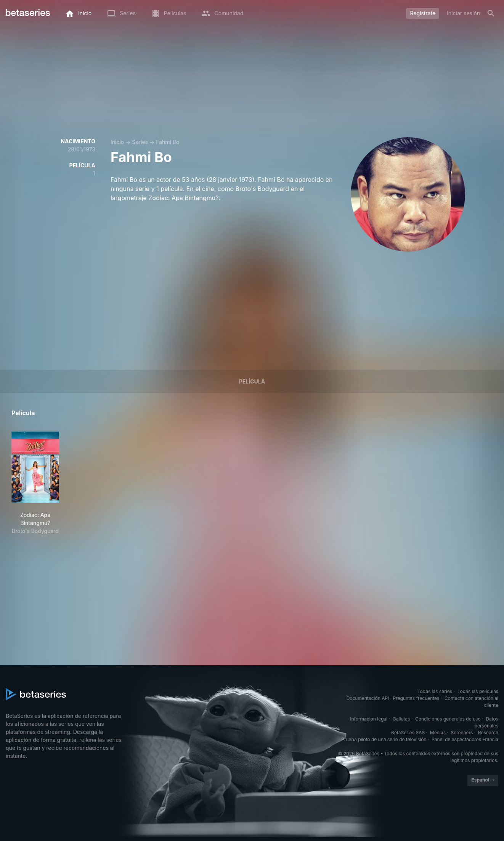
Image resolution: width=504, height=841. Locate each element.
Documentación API (368, 698)
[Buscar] (491, 13)
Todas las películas (478, 691)
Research (488, 733)
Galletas (401, 719)
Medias (438, 733)
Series (140, 142)
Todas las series (435, 691)
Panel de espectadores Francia (465, 739)
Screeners (462, 733)
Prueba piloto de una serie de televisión (384, 739)
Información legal (369, 719)
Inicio (117, 142)
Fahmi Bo (168, 142)
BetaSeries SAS (408, 733)
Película (252, 381)
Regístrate (423, 13)
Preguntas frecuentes (416, 698)
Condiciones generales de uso (448, 719)
